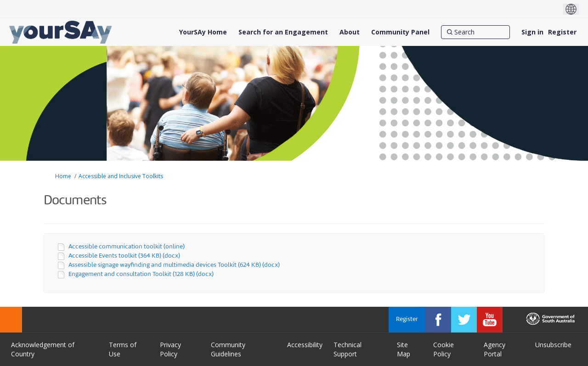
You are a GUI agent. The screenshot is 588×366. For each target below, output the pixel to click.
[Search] (475, 32)
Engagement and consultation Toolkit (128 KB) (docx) (141, 274)
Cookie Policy (444, 349)
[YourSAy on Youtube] (490, 320)
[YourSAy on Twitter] (464, 320)
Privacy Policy (170, 349)
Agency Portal (495, 349)
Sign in (532, 32)
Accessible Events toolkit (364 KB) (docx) (124, 256)
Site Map (404, 349)
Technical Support (348, 349)
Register (562, 32)
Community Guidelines (228, 349)
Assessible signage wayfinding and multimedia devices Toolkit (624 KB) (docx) (174, 265)
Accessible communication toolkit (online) (127, 247)
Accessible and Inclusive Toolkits (121, 176)
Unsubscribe (553, 345)
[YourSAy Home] (203, 32)
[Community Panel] (400, 32)
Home (63, 176)
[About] (350, 32)
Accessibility (305, 345)
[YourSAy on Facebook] (438, 320)
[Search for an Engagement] (283, 32)
